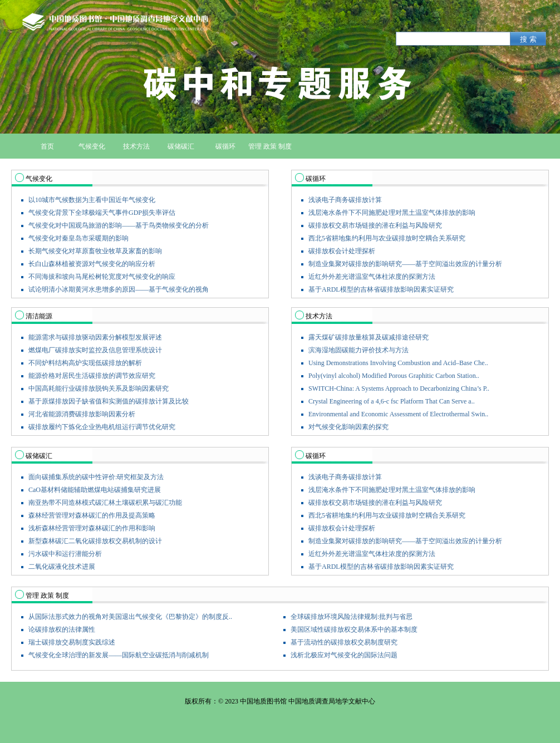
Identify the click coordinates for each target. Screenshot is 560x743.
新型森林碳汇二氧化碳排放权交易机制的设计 (95, 541)
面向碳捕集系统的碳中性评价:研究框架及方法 (96, 477)
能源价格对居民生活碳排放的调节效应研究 (92, 376)
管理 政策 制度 (47, 596)
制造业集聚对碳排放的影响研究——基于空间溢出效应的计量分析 (405, 264)
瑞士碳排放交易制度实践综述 (72, 642)
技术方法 (319, 316)
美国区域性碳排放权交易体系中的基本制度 (354, 629)
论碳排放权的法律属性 (62, 629)
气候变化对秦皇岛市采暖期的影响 (78, 238)
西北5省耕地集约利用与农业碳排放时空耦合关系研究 (387, 238)
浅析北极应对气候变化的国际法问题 (344, 655)
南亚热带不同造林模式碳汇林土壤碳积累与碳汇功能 (105, 503)
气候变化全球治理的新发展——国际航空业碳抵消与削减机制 (119, 655)
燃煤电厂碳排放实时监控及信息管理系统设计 (95, 350)
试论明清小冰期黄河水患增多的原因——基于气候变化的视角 (119, 289)
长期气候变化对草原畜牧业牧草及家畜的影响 (95, 251)
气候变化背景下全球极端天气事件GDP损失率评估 (102, 213)
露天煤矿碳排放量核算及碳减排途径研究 (369, 337)
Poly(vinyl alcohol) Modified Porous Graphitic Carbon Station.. (394, 376)
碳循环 (316, 179)
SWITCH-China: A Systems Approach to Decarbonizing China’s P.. (399, 388)
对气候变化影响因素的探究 (348, 427)
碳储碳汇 (39, 456)
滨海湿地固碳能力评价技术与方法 (358, 350)
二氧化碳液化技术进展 (62, 567)
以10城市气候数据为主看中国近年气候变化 (92, 200)
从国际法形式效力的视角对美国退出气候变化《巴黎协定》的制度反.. (130, 617)
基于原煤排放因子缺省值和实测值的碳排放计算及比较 (109, 401)
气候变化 (39, 179)
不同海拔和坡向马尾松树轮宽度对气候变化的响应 (102, 277)
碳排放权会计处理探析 (342, 251)
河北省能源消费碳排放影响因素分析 (82, 414)
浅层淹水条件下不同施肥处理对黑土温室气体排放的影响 (392, 213)
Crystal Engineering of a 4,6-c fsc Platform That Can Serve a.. (392, 401)
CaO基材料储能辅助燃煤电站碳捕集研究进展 (95, 490)
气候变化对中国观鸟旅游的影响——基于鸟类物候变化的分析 (119, 225)
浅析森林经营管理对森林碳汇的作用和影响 (92, 528)
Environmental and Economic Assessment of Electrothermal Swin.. (398, 414)
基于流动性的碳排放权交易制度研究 (344, 642)
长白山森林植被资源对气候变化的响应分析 (92, 264)
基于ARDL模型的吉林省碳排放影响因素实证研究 (381, 289)
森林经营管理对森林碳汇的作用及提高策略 (92, 515)
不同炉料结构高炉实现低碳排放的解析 (85, 363)
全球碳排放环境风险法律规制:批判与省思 (352, 617)
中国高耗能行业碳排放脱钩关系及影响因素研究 (99, 388)
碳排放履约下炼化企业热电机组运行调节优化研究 (102, 427)
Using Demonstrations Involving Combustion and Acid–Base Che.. (398, 363)
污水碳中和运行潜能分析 (65, 554)
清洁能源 (39, 316)
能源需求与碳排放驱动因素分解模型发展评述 (95, 337)
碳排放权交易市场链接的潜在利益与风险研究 (375, 225)
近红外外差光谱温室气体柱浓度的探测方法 (372, 277)
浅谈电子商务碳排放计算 (345, 200)
